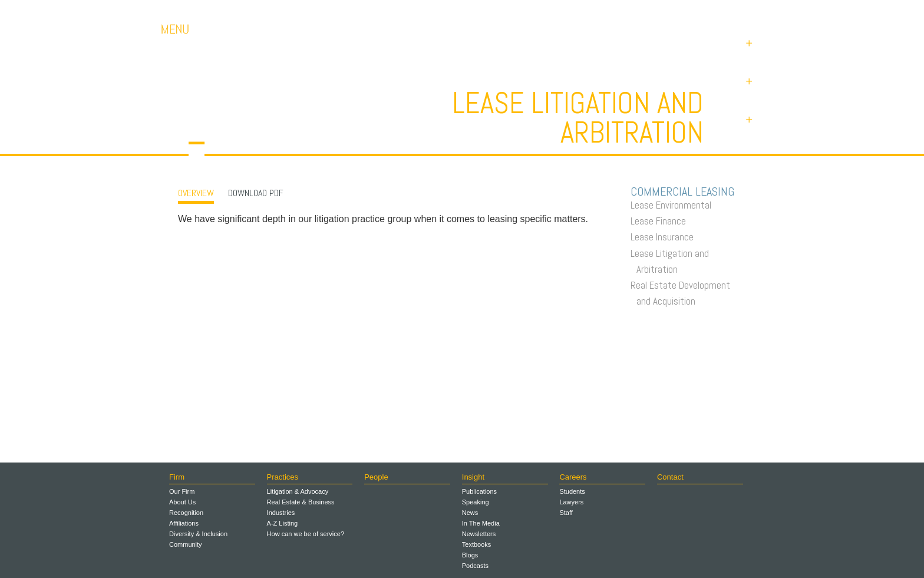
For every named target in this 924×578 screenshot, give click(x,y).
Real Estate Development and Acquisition (683, 293)
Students (572, 491)
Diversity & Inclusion (198, 534)
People (376, 477)
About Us (182, 502)
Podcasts (475, 566)
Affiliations (184, 523)
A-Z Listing (283, 523)
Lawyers (571, 502)
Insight (473, 477)
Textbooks (477, 544)
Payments (739, 11)
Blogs (470, 555)
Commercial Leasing (685, 191)
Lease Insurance (665, 237)
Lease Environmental (674, 205)
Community (186, 544)
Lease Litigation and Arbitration (673, 261)
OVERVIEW (196, 193)
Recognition (186, 513)
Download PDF (256, 193)
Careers (627, 11)
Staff (566, 513)
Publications (479, 491)
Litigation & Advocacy (298, 491)
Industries (281, 513)
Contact (680, 11)
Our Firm (182, 491)
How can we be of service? (306, 534)
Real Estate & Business (301, 502)
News (470, 513)
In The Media (481, 523)
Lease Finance (661, 221)
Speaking (476, 502)
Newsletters (479, 534)
